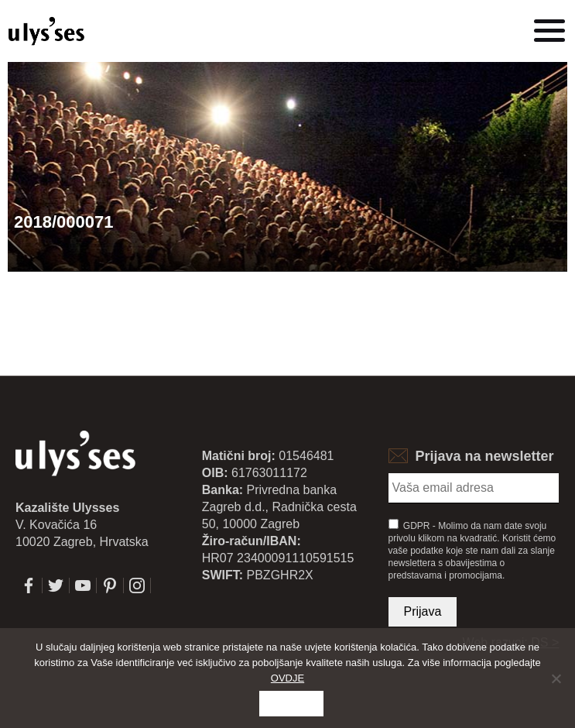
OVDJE (287, 678)
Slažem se (291, 704)
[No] (556, 678)
